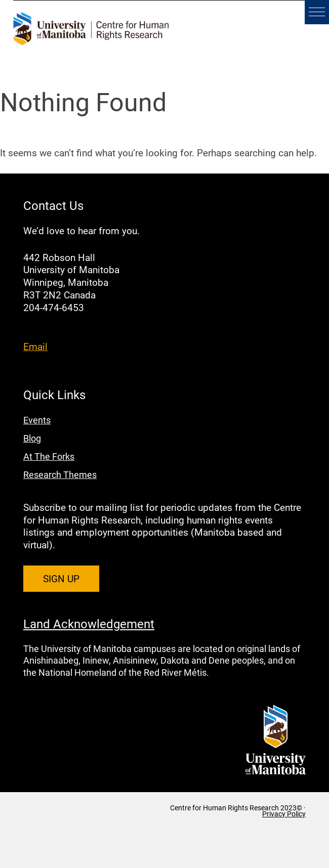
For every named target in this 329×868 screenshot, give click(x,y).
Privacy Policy (284, 814)
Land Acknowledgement (89, 624)
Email (35, 346)
